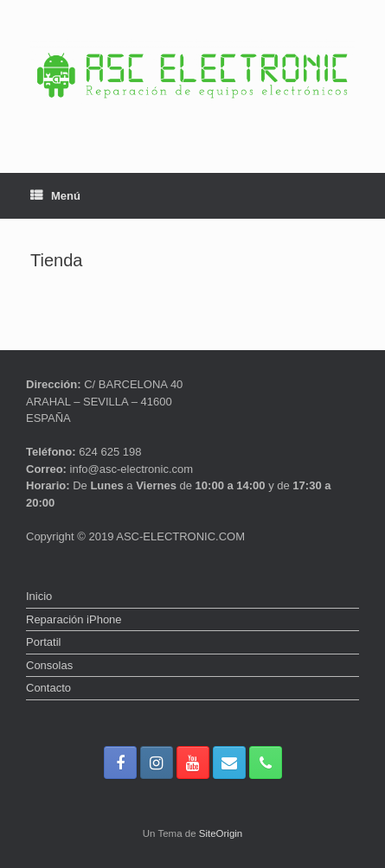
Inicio (39, 596)
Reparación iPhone (74, 619)
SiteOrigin (221, 833)
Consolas (49, 665)
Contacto (48, 688)
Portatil (43, 642)
